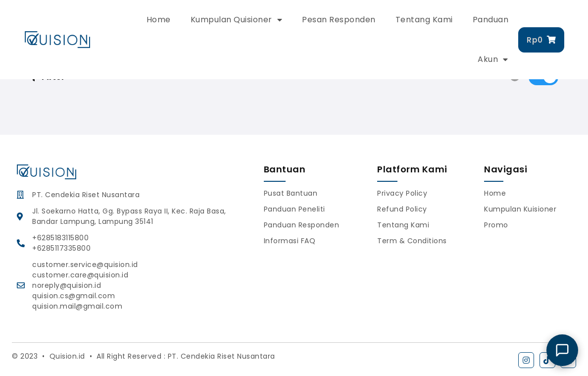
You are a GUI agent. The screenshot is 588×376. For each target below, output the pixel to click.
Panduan (491, 20)
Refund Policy (402, 209)
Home (159, 20)
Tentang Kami (424, 20)
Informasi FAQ (290, 241)
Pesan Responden (339, 20)
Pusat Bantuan (291, 193)
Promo (496, 225)
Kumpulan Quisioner (237, 20)
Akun (493, 59)
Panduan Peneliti (294, 209)
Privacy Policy (402, 193)
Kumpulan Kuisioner (520, 209)
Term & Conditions (412, 241)
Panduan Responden (302, 225)
